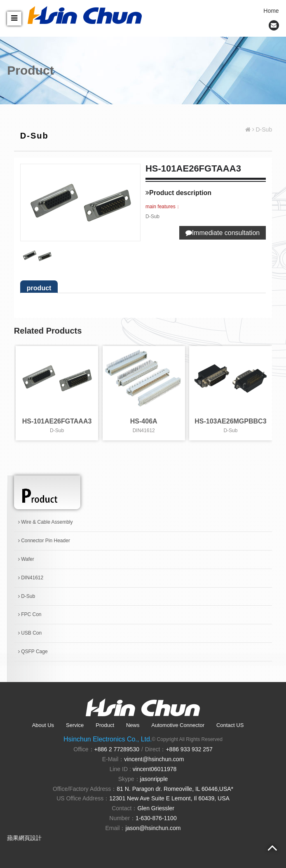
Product (105, 725)
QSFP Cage (33, 652)
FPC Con (30, 614)
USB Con (30, 633)
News (133, 725)
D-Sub (27, 596)
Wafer (26, 559)
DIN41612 (31, 578)
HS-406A (144, 421)
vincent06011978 (155, 769)
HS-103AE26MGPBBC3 (230, 421)
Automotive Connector (178, 725)
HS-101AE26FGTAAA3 (57, 421)
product (39, 288)
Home (271, 11)
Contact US (230, 725)
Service (75, 725)
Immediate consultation (223, 233)
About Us (43, 725)
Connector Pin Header (44, 541)
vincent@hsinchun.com (154, 759)
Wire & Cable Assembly (46, 522)
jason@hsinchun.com (153, 828)
